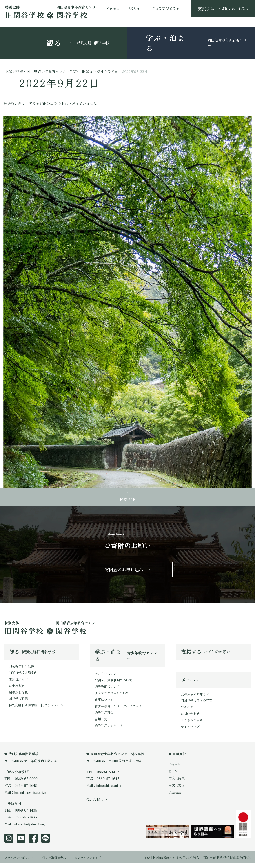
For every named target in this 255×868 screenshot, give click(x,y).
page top (127, 499)
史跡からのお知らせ (196, 698)
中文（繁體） (179, 790)
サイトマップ (191, 732)
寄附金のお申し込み (124, 572)
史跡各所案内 (19, 683)
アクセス (113, 8)
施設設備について (108, 690)
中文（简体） (179, 783)
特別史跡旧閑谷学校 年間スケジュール (38, 710)
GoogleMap (95, 810)
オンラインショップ (98, 862)
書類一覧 (101, 724)
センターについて (108, 676)
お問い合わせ (191, 718)
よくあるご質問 (192, 725)
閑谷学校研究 (19, 703)
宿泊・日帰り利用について (115, 683)
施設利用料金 (105, 717)
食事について (105, 703)
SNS (132, 8)
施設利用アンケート (110, 731)
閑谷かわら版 (19, 696)
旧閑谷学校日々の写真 (197, 704)
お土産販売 (17, 689)
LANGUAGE (164, 8)
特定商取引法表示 (60, 862)
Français (175, 797)
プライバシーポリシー (21, 862)
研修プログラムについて (113, 697)
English (175, 769)
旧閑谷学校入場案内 (24, 676)
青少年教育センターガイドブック (120, 710)
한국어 (174, 776)
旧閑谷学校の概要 (22, 669)
